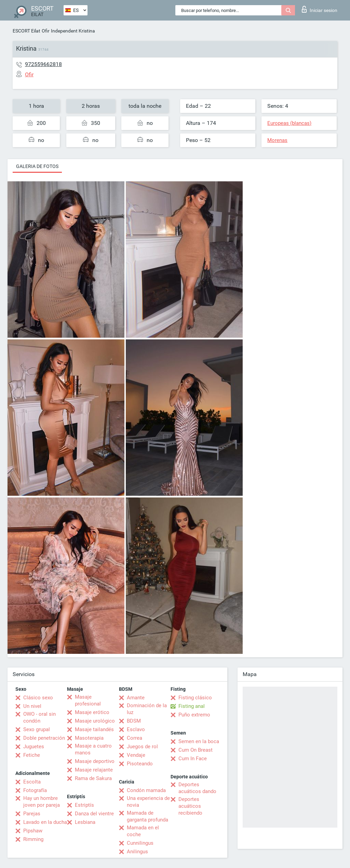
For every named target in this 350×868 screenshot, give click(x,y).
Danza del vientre (94, 814)
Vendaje (136, 755)
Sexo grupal (37, 729)
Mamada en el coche (143, 831)
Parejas (32, 814)
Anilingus (137, 852)
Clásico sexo (38, 698)
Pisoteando (140, 764)
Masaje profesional (88, 700)
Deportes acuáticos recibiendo (190, 806)
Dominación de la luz (147, 709)
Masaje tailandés (94, 729)
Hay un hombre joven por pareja (42, 802)
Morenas (277, 140)
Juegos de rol (142, 747)
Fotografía (35, 790)
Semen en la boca (199, 741)
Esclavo (136, 729)
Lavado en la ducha (45, 822)
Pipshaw (33, 831)
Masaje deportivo (95, 761)
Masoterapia (89, 738)
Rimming (33, 839)
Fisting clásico (195, 698)
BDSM (134, 721)
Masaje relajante (94, 770)
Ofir (46, 31)
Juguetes (34, 747)
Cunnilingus (140, 843)
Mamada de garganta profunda (147, 816)
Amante (136, 698)
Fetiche (32, 755)
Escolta (32, 782)
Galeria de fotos (37, 166)
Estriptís (84, 805)
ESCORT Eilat (26, 31)
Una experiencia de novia (148, 802)
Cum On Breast (196, 750)
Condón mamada (146, 790)
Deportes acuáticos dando (197, 788)
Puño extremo (194, 715)
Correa (134, 738)
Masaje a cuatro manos (93, 749)
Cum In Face (193, 759)
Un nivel (32, 706)
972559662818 (43, 64)
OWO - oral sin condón (39, 717)
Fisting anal (192, 706)
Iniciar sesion (320, 9)
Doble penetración (44, 738)
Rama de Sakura (93, 778)
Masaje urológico (95, 721)
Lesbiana (85, 822)
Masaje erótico (92, 712)
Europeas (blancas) (289, 123)
